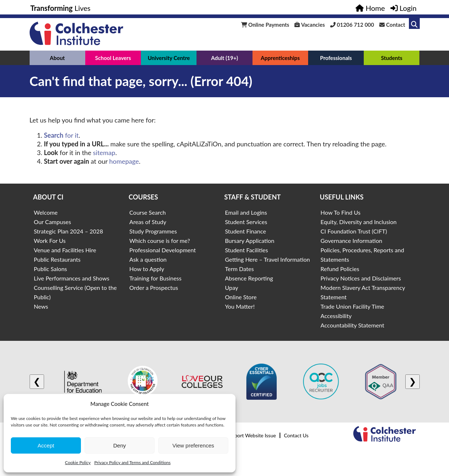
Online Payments (265, 25)
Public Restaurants (57, 259)
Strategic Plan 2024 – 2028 (69, 231)
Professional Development (163, 250)
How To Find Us (340, 212)
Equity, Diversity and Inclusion (359, 222)
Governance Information (351, 241)
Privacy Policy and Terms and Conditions (132, 462)
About (57, 58)
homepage (124, 161)
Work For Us (50, 241)
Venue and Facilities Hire (65, 250)
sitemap (104, 153)
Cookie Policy (78, 462)
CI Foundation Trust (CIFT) (354, 231)
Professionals (336, 58)
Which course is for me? (160, 241)
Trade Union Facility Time (352, 306)
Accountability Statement (352, 325)
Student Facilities (247, 250)
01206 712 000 (352, 25)
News (41, 306)
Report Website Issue (252, 435)
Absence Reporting (249, 278)
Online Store (241, 297)
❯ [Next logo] (413, 381)
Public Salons (51, 269)
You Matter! (240, 306)
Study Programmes (153, 231)
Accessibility (336, 316)
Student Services (246, 222)
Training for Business (155, 278)
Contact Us (296, 435)
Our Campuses (53, 222)
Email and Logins (246, 212)
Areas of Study (148, 222)
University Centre (169, 58)
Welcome (46, 212)
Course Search (148, 212)
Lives (61, 8)
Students (392, 58)
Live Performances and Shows (72, 278)
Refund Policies (340, 269)
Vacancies (310, 25)
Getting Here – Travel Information (267, 259)
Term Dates (239, 269)
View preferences (193, 445)
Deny (119, 445)
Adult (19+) (224, 58)
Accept (46, 445)
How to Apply (147, 269)
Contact (392, 25)
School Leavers (113, 58)
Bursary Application (250, 241)
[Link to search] (414, 23)
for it (61, 135)
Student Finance (246, 231)
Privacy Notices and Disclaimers (361, 278)
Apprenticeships (280, 58)
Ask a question (148, 259)
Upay (232, 288)
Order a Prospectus (154, 288)
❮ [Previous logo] (37, 381)
